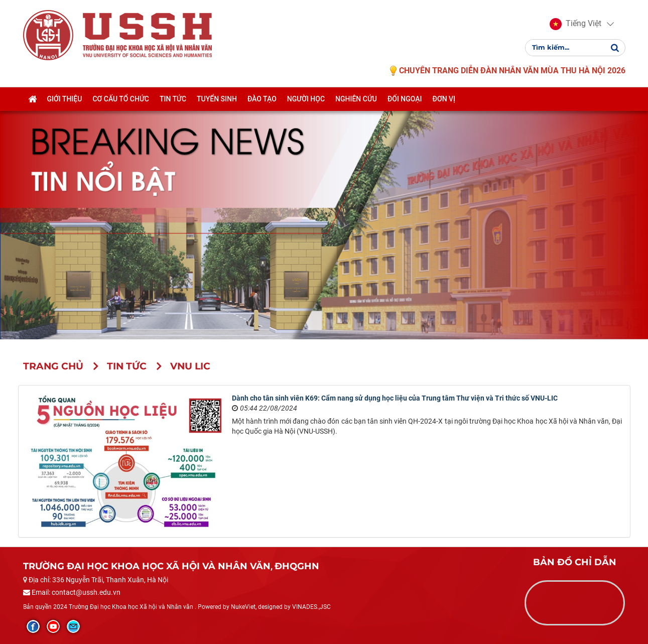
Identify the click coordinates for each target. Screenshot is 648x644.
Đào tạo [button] (262, 99)
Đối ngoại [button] (405, 99)
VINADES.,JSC (311, 607)
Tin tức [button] (173, 99)
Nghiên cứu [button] (356, 99)
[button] (575, 24)
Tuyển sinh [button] (217, 99)
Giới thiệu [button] (65, 99)
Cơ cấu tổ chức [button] (121, 99)
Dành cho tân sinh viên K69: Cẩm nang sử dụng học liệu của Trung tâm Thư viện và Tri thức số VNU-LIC (395, 398)
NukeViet (243, 607)
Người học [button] (306, 99)
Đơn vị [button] (444, 99)
